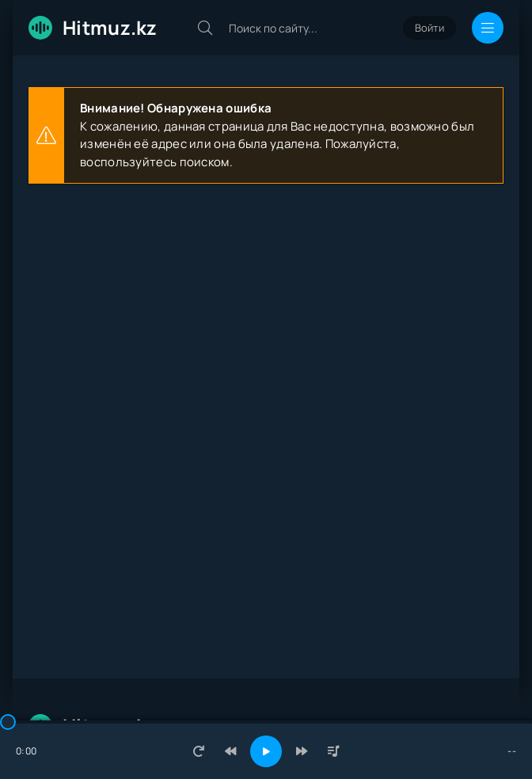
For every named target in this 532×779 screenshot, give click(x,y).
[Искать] (205, 28)
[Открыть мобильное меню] (488, 28)
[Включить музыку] (266, 751)
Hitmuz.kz (93, 27)
